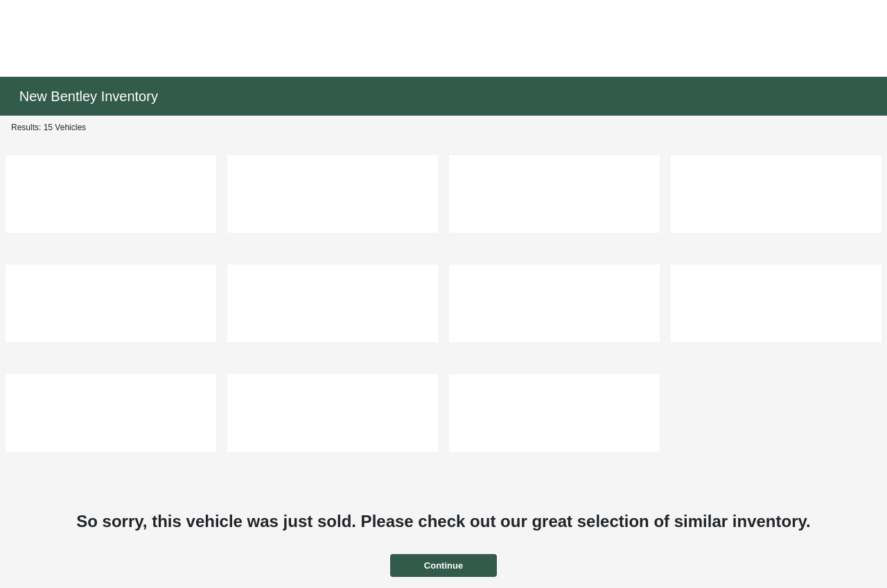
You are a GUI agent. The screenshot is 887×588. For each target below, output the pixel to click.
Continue (443, 565)
